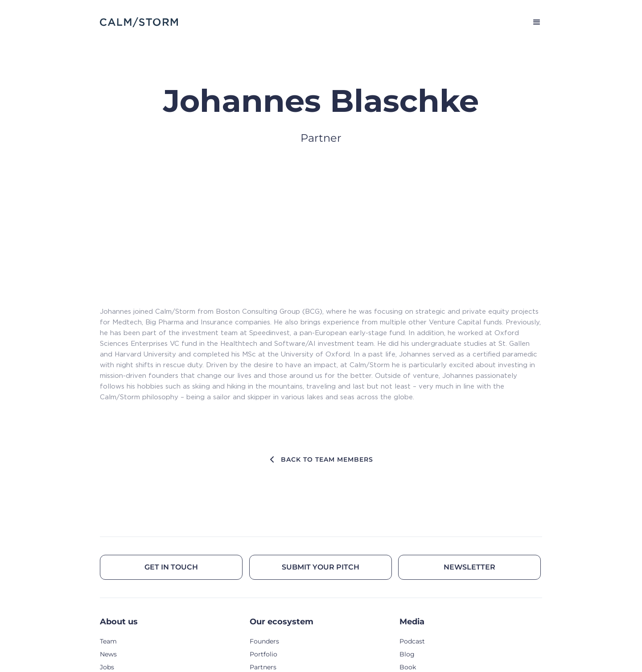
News (108, 654)
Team (108, 641)
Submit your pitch (321, 567)
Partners (263, 667)
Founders (264, 641)
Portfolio (263, 654)
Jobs (107, 667)
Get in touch (171, 567)
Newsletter (469, 567)
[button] (533, 22)
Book (408, 667)
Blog (407, 654)
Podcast (412, 641)
